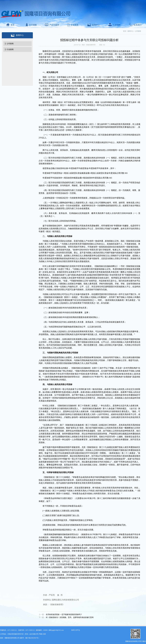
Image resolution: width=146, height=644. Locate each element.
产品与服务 (52, 25)
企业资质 (73, 25)
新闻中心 (94, 25)
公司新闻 (10, 44)
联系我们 (135, 25)
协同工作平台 (76, 630)
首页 (10, 25)
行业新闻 (10, 49)
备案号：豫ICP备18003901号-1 (29, 638)
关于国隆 (31, 25)
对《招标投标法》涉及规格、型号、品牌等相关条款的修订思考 (70, 617)
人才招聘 (114, 25)
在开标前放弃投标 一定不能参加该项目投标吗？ (64, 614)
